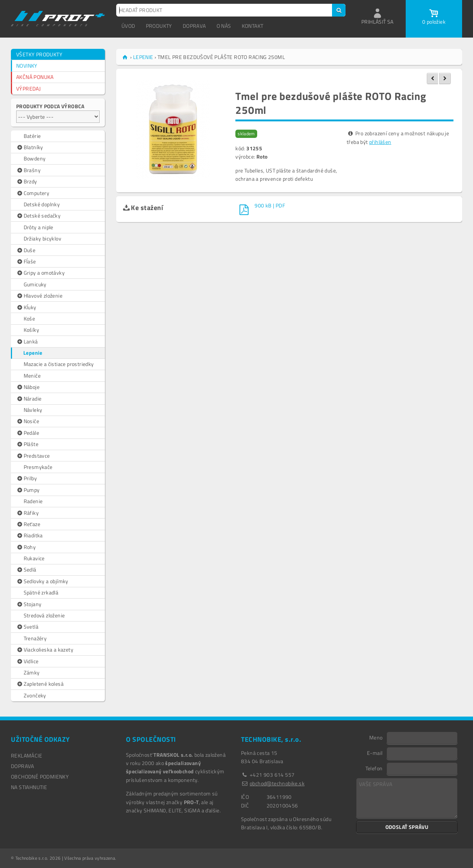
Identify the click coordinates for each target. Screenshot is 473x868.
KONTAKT (253, 26)
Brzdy (27, 181)
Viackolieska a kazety (45, 650)
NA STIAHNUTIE (29, 787)
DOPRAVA (194, 26)
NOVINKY (27, 66)
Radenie (33, 501)
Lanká (27, 342)
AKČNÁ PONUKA (35, 77)
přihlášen (380, 142)
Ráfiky (27, 513)
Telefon (374, 768)
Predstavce (33, 456)
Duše (26, 250)
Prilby (27, 478)
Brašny (28, 170)
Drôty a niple (39, 227)
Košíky (31, 330)
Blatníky (30, 147)
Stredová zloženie (44, 615)
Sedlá (26, 570)
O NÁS (224, 26)
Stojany (29, 604)
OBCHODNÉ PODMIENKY (40, 777)
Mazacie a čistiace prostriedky (59, 364)
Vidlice (27, 661)
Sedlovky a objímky (42, 581)
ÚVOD (128, 26)
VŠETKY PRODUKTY (39, 54)
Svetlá (27, 627)
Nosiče (28, 421)
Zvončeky (35, 695)
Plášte (27, 444)
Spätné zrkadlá (41, 592)
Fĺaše (26, 262)
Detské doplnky (42, 204)
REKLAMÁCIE (27, 755)
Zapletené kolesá (40, 684)
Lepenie (33, 353)
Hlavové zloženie (39, 296)
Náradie (29, 399)
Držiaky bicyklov (42, 238)
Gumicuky (35, 284)
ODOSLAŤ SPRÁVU (407, 827)
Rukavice (34, 558)
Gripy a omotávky (40, 273)
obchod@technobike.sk (277, 783)
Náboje (28, 387)
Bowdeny (35, 158)
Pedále (28, 433)
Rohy (26, 547)
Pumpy (28, 490)
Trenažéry (35, 638)
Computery (33, 193)
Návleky (33, 410)
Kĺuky (26, 307)
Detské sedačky (38, 216)
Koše (30, 318)
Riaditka (30, 535)
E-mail (375, 753)
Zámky (32, 672)
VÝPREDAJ (28, 88)
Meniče (32, 376)
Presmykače (38, 467)
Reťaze (28, 524)
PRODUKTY (159, 26)
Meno (376, 737)
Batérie (32, 136)
